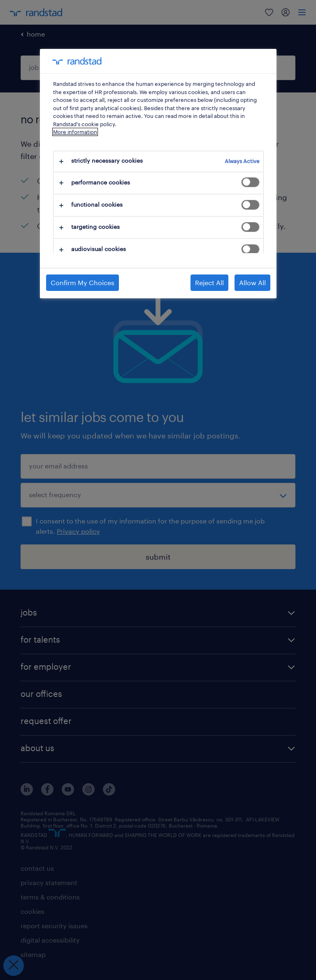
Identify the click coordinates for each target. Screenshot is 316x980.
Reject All (209, 282)
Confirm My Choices (82, 282)
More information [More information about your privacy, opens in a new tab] (75, 132)
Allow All (252, 282)
